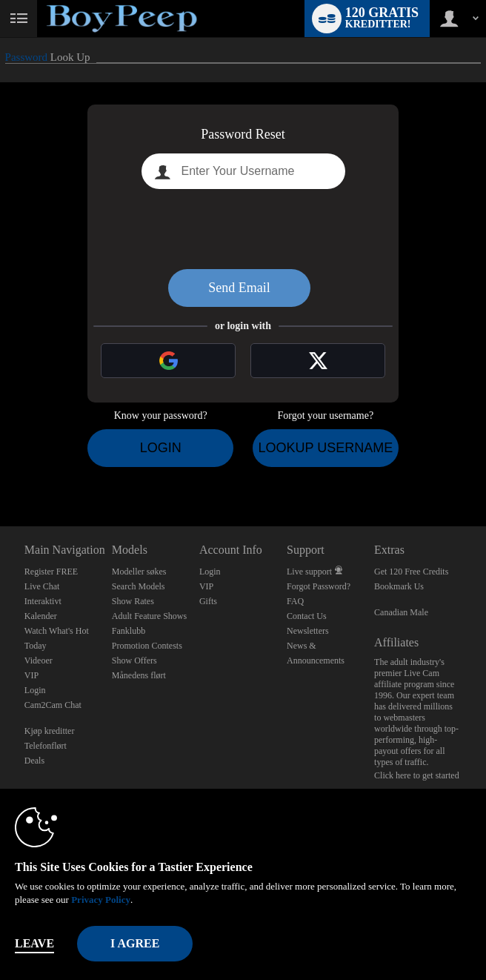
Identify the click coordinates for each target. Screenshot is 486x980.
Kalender (41, 616)
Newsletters (308, 631)
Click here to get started (417, 775)
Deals (34, 761)
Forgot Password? (319, 586)
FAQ (295, 601)
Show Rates (133, 601)
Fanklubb (129, 631)
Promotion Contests (147, 646)
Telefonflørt (46, 746)
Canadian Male (401, 612)
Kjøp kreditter (50, 731)
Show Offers (134, 660)
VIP (31, 675)
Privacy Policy (101, 900)
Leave (34, 943)
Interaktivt (43, 601)
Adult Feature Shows (149, 616)
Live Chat (42, 586)
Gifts (208, 601)
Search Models (139, 586)
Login (161, 448)
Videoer (39, 660)
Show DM (0, 471)
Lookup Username (325, 448)
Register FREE (51, 572)
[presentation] (243, 229)
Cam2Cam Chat (53, 705)
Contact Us (307, 616)
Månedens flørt (139, 675)
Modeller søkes (139, 572)
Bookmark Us (399, 586)
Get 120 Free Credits (411, 572)
